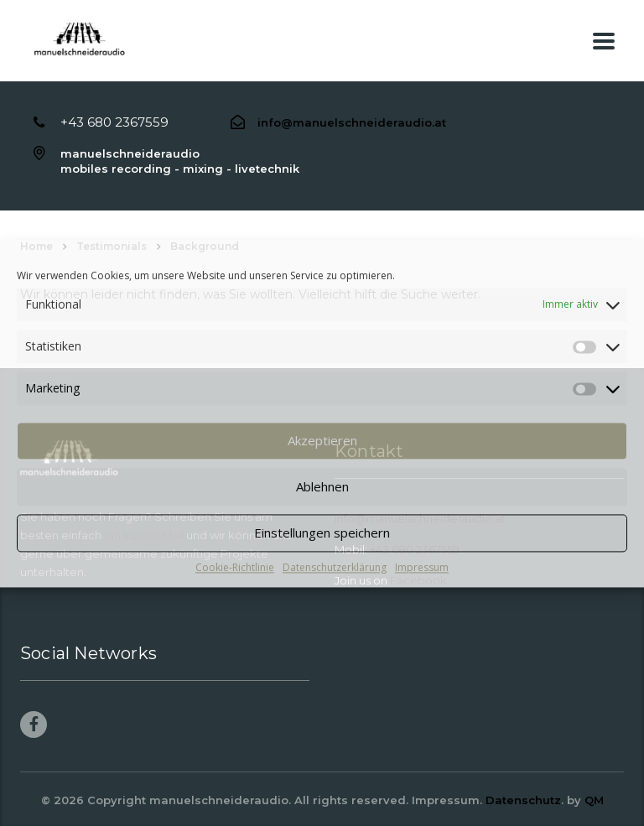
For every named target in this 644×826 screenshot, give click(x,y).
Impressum (422, 567)
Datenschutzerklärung (335, 567)
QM (594, 800)
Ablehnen (322, 486)
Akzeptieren (322, 440)
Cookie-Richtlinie (235, 567)
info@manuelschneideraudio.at (352, 122)
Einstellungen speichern (322, 532)
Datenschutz (523, 800)
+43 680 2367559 (114, 122)
